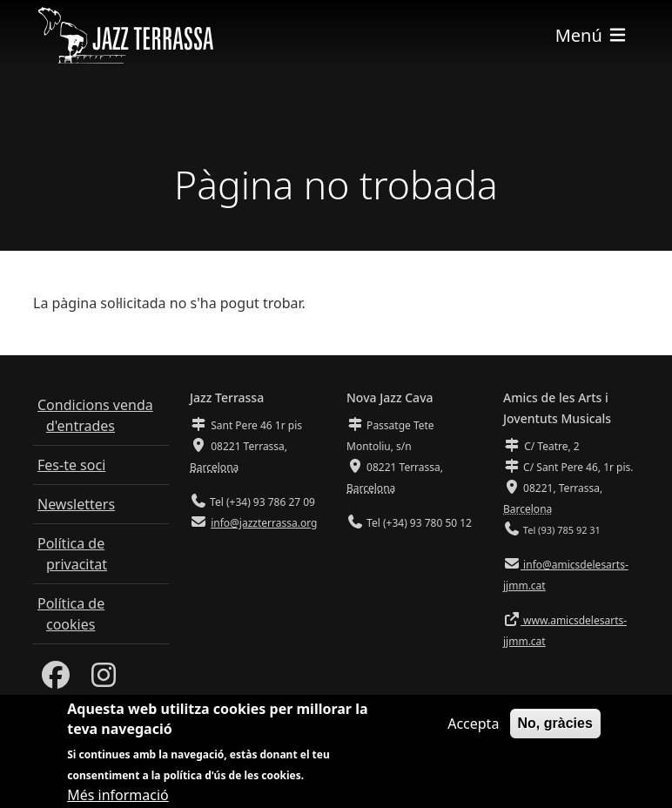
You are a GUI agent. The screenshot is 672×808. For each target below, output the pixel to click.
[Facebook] (56, 680)
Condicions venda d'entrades (95, 415)
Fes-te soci (71, 465)
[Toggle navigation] (592, 35)
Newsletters (76, 504)
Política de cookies (71, 614)
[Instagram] (104, 680)
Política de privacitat (72, 554)
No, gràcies (555, 730)
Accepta (473, 731)
